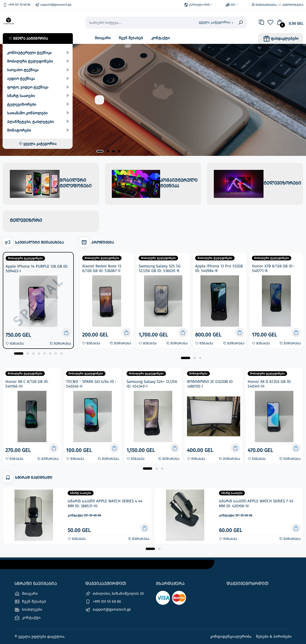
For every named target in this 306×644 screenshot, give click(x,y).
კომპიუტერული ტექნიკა (29, 53)
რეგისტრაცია (266, 5)
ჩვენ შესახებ (131, 38)
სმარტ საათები (21, 96)
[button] (100, 151)
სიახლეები (28, 610)
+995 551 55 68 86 (103, 602)
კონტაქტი (161, 38)
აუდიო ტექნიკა (21, 79)
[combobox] (211, 23)
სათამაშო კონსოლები (27, 113)
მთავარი (103, 38)
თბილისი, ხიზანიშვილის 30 (114, 594)
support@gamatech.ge (108, 610)
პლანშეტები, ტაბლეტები (30, 122)
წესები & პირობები (274, 636)
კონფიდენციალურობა (231, 636)
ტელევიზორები (22, 104)
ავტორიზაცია (293, 5)
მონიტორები (19, 130)
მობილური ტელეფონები (30, 61)
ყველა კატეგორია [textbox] (215, 22)
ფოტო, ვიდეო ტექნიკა (28, 87)
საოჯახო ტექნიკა (23, 70)
